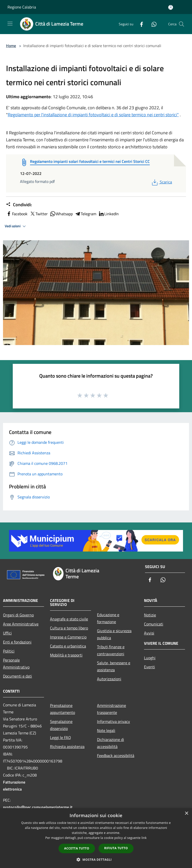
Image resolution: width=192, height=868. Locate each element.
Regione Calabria (22, 7)
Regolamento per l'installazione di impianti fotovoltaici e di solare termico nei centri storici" (93, 115)
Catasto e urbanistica (68, 646)
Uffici (7, 633)
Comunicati (154, 624)
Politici (9, 651)
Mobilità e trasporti (66, 655)
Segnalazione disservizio (61, 725)
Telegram (85, 214)
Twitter (39, 214)
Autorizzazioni (109, 679)
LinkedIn (108, 214)
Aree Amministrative (21, 624)
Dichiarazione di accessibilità (110, 743)
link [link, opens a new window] (144, 838)
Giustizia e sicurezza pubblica (114, 634)
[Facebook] (139, 24)
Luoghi (150, 658)
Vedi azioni (16, 226)
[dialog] (96, 838)
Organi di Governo (18, 615)
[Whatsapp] (152, 24)
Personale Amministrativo (16, 664)
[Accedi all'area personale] (171, 7)
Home (11, 46)
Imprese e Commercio (68, 637)
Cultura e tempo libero (69, 628)
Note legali (106, 730)
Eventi (149, 667)
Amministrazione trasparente (111, 709)
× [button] (186, 813)
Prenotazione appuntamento (62, 709)
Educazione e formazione (108, 618)
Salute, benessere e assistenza (114, 666)
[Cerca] (181, 24)
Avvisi (149, 633)
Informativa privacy (113, 721)
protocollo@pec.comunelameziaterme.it (38, 807)
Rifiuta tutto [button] (116, 848)
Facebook (17, 214)
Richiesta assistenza (67, 746)
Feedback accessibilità (116, 755)
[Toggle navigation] (10, 24)
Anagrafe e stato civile (69, 619)
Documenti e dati (17, 676)
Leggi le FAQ (60, 737)
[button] (96, 859)
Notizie (150, 615)
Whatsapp (61, 214)
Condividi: (19, 205)
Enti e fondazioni (17, 642)
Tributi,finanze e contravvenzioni (111, 650)
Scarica (161, 182)
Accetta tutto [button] (77, 848)
